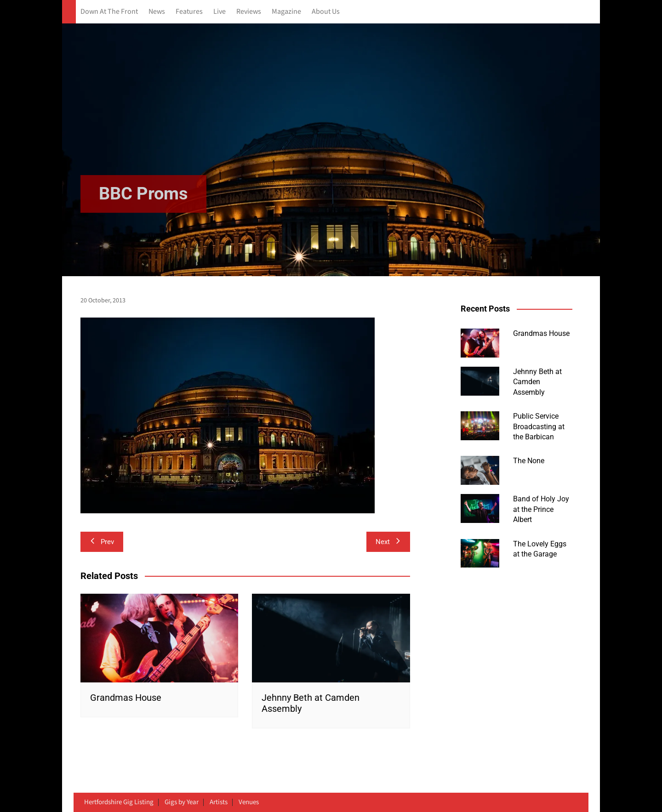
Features (189, 12)
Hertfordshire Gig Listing (119, 802)
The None (529, 461)
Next (388, 542)
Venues (249, 802)
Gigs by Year (182, 802)
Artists (219, 802)
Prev (102, 542)
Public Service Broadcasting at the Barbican (539, 426)
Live (220, 12)
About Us (326, 12)
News (157, 12)
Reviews (249, 12)
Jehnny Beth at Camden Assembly (537, 382)
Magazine (286, 12)
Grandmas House (126, 698)
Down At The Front (109, 12)
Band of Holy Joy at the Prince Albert (541, 509)
